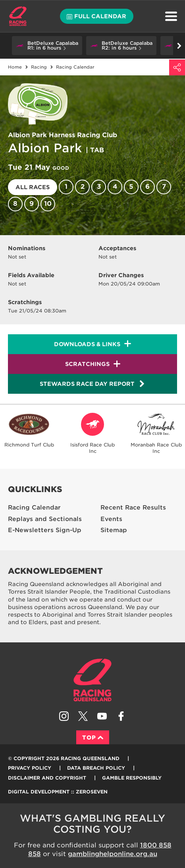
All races (33, 187)
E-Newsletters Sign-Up (45, 530)
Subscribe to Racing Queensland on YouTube (102, 716)
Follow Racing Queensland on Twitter (83, 716)
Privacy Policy (30, 768)
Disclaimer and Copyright (47, 778)
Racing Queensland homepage (92, 680)
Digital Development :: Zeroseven (58, 792)
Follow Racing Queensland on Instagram (64, 716)
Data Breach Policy (96, 768)
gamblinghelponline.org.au (113, 854)
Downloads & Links (87, 344)
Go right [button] (179, 46)
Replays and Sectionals (45, 519)
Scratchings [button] (87, 364)
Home (18, 16)
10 (48, 204)
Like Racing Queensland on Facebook (121, 716)
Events (111, 519)
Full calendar (96, 16)
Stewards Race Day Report (92, 384)
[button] (47, 46)
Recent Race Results (133, 508)
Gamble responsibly (132, 778)
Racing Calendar (34, 508)
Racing (39, 67)
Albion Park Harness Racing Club (63, 135)
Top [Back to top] (93, 738)
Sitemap (114, 530)
